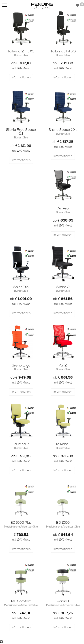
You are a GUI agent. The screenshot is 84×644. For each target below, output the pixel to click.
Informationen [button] (21, 78)
